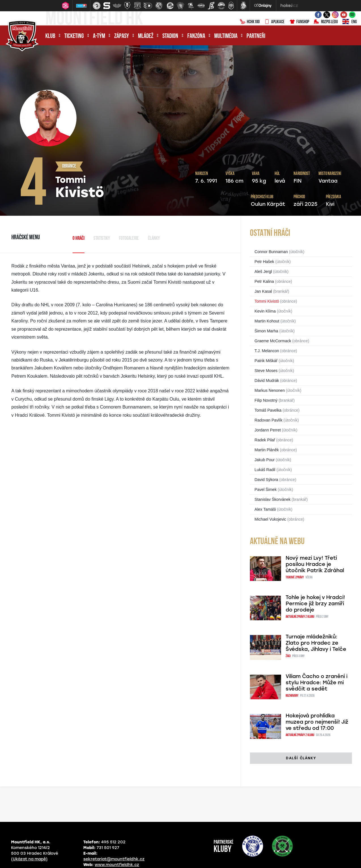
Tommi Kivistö (267, 301)
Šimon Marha (266, 331)
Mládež (146, 36)
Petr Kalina (264, 281)
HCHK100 (250, 22)
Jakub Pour (265, 460)
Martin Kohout (267, 321)
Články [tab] (154, 239)
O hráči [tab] (78, 239)
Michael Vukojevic (270, 519)
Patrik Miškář (266, 361)
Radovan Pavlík (268, 420)
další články (301, 758)
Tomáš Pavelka (268, 410)
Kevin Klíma (265, 311)
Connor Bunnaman (271, 252)
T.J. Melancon (267, 351)
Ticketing (74, 36)
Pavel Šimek (266, 489)
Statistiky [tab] (102, 239)
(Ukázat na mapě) (29, 859)
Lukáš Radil (265, 470)
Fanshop (299, 22)
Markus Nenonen (270, 390)
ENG (350, 22)
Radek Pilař (265, 440)
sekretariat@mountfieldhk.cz (114, 859)
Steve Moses (266, 371)
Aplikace (274, 22)
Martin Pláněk (267, 450)
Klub (50, 36)
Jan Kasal (263, 291)
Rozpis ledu (326, 22)
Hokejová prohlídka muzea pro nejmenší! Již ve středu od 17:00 (317, 722)
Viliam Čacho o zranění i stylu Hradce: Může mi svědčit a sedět (317, 683)
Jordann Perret (268, 430)
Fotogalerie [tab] (129, 239)
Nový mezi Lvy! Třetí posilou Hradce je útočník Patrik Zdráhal (315, 564)
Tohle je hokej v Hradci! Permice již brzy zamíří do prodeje (315, 604)
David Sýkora (266, 480)
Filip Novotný (266, 400)
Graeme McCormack (273, 341)
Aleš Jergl (263, 271)
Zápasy (122, 36)
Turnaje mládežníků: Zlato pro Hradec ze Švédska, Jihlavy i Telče (316, 643)
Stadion (170, 36)
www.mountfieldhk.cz (117, 865)
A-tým (99, 36)
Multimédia (226, 36)
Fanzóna (196, 36)
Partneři (256, 36)
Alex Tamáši (265, 509)
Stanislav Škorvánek (272, 499)
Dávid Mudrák (267, 380)
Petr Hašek (264, 262)
